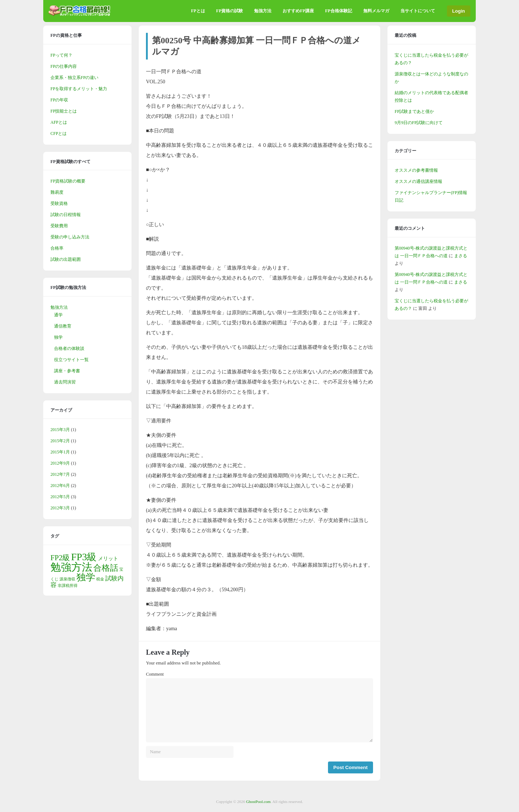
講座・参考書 (67, 371)
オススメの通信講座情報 (418, 181)
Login (459, 11)
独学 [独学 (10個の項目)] (86, 577)
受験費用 (59, 226)
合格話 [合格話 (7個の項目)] (106, 568)
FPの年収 (59, 100)
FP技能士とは (64, 111)
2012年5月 (60, 497)
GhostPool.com (258, 802)
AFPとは (59, 122)
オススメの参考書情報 (416, 170)
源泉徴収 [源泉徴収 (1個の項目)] (67, 579)
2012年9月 (60, 463)
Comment (155, 674)
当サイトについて (418, 11)
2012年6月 (60, 486)
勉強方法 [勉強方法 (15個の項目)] (71, 567)
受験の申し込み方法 (70, 237)
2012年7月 (60, 474)
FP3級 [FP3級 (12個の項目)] (84, 557)
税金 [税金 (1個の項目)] (100, 579)
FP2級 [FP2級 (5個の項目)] (60, 558)
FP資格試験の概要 (68, 181)
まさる (461, 256)
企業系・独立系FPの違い (74, 78)
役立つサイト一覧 (71, 360)
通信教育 (63, 326)
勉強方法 (263, 11)
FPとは (198, 11)
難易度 (57, 192)
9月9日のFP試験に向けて (419, 123)
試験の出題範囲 (66, 259)
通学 (58, 315)
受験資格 (59, 203)
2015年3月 (60, 430)
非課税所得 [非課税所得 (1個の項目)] (68, 586)
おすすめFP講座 (298, 11)
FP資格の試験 (230, 11)
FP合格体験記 (339, 11)
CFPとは (59, 133)
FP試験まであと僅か (414, 111)
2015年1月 (60, 452)
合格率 (57, 248)
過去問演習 (65, 382)
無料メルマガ (376, 11)
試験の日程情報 (66, 215)
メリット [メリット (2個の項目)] (108, 558)
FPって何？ (61, 55)
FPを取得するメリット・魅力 (79, 89)
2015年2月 (60, 441)
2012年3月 (60, 508)
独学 (58, 337)
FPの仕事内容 (64, 66)
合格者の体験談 (69, 348)
